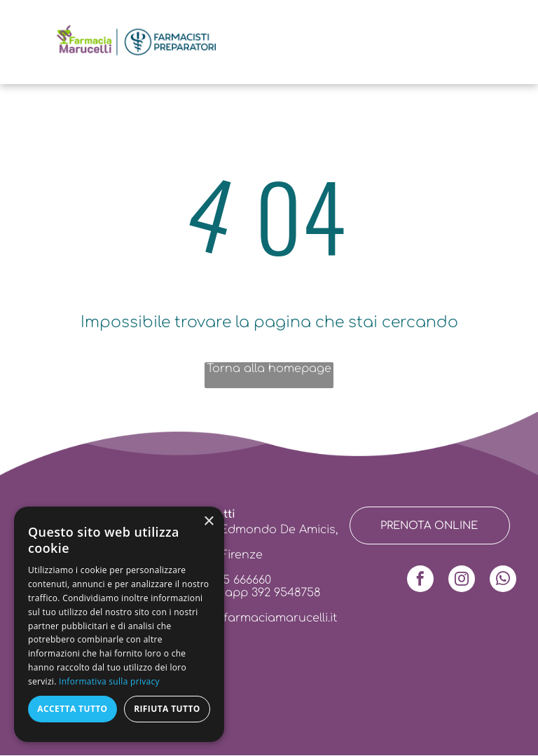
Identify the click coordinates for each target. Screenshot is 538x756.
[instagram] (462, 580)
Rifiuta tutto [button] (167, 709)
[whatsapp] (503, 580)
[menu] (31, 31)
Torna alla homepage (269, 369)
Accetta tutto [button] (72, 709)
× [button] (208, 522)
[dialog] (119, 624)
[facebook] (420, 580)
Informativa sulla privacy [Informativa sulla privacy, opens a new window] (109, 681)
